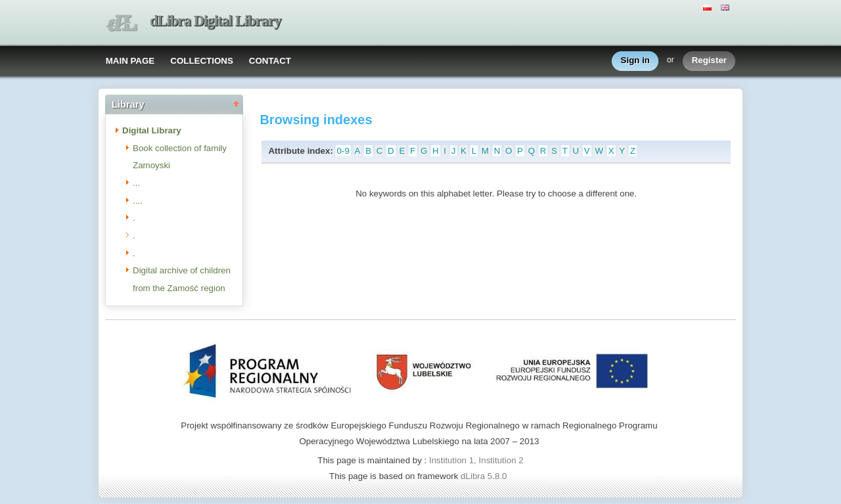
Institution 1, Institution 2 (476, 460)
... (136, 183)
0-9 (343, 151)
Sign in (635, 61)
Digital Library (152, 130)
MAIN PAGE (130, 61)
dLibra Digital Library (216, 21)
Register (709, 61)
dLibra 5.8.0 (485, 476)
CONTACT (270, 61)
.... (138, 201)
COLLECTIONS (202, 61)
